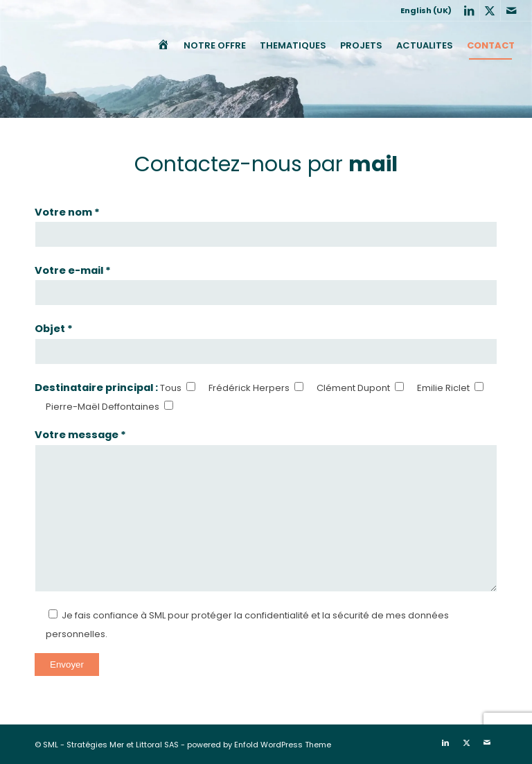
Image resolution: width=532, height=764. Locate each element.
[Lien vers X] (490, 10)
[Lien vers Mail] (511, 10)
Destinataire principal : (97, 388)
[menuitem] (423, 10)
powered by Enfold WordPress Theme (259, 745)
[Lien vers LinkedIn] (469, 10)
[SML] (26, 46)
